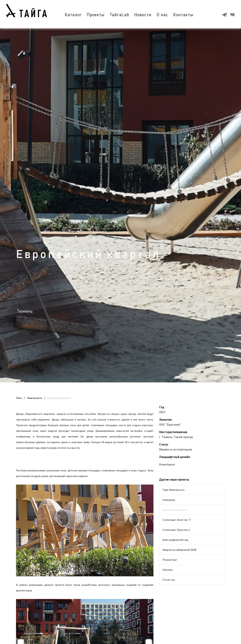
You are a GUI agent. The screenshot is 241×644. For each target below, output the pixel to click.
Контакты (183, 15)
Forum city (169, 580)
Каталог (73, 15)
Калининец (169, 500)
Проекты (96, 15)
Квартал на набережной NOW (179, 550)
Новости (143, 15)
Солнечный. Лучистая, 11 (177, 520)
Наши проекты (35, 398)
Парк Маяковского (174, 490)
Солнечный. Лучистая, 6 (176, 530)
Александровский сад (175, 540)
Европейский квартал (175, 510)
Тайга (19, 398)
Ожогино (168, 570)
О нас (162, 15)
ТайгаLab (119, 15)
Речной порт (170, 560)
